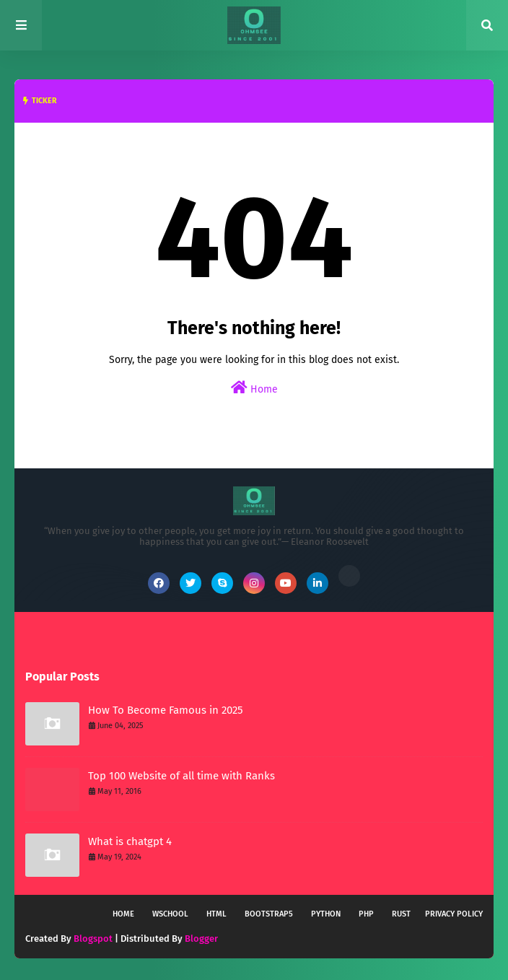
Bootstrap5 (269, 914)
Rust (401, 914)
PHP (366, 914)
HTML (216, 914)
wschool (170, 914)
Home (254, 388)
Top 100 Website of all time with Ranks (181, 776)
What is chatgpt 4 (130, 841)
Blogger (201, 939)
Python (326, 914)
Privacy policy (454, 914)
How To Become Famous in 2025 (166, 710)
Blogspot (93, 939)
